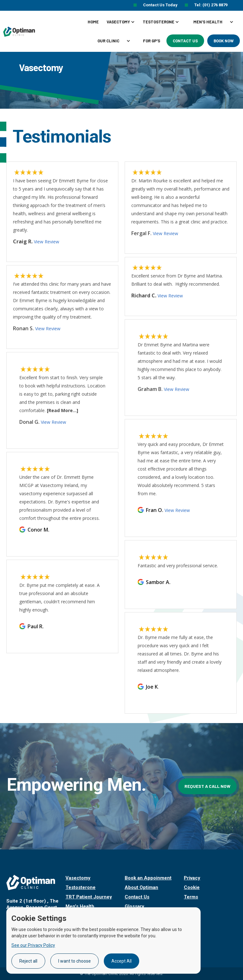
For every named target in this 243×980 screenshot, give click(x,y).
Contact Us (185, 41)
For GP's (152, 41)
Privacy (192, 878)
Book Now (224, 41)
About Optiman (141, 887)
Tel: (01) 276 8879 (211, 5)
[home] (20, 31)
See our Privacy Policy (33, 945)
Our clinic (108, 41)
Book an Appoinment (148, 878)
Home (93, 22)
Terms (191, 897)
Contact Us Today (161, 5)
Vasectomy (78, 878)
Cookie (192, 887)
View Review (177, 510)
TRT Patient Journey (89, 897)
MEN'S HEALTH (208, 22)
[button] (123, 22)
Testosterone (81, 887)
